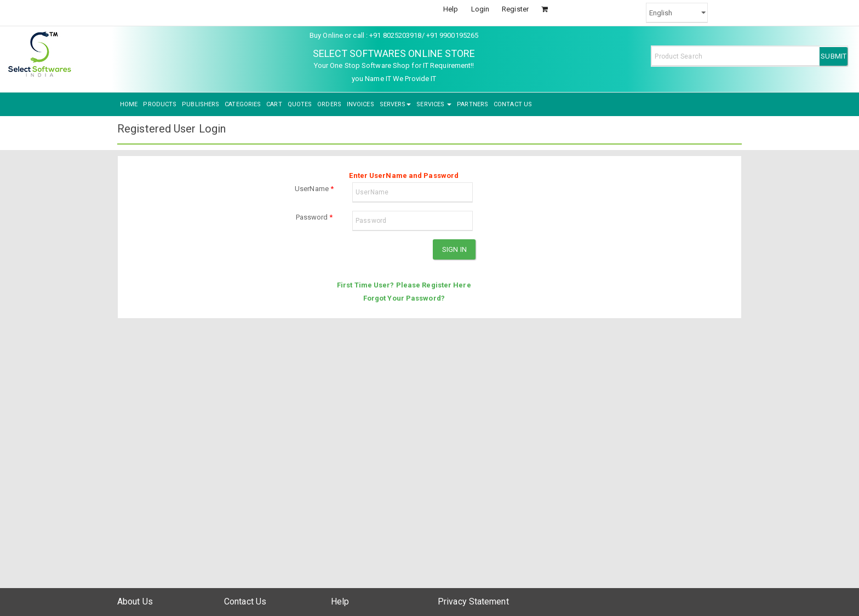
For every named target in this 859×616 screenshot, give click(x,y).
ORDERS (329, 104)
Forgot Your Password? (404, 298)
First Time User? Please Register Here (404, 285)
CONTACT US (513, 104)
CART (274, 104)
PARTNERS (473, 104)
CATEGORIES (243, 104)
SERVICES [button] (434, 104)
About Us (135, 601)
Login (480, 9)
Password (314, 217)
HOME (129, 104)
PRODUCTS (160, 104)
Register (515, 9)
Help (451, 9)
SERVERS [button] (396, 104)
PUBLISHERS (201, 104)
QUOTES (300, 104)
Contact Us (245, 601)
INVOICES (360, 104)
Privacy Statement (473, 601)
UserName (314, 189)
